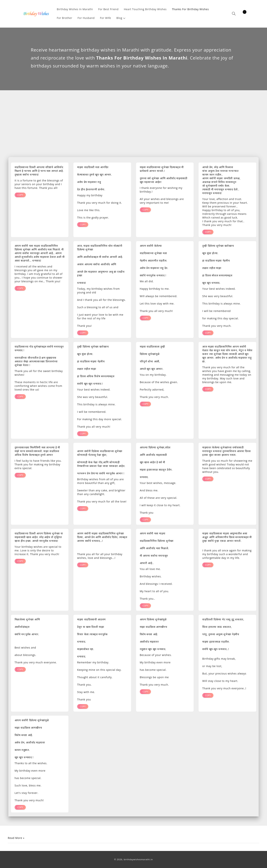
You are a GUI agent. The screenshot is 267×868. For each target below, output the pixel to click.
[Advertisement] (133, 125)
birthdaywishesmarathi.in (138, 859)
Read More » (16, 838)
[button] (121, 18)
